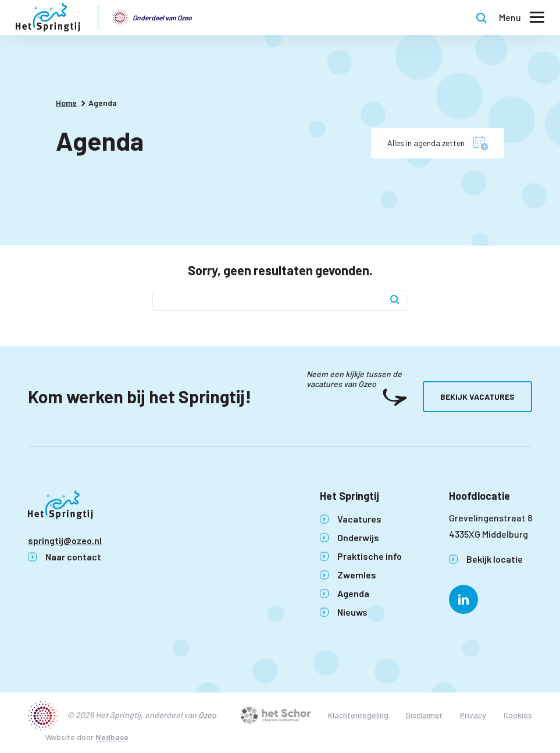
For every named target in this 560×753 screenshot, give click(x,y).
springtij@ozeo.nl (65, 540)
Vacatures (359, 519)
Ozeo (207, 715)
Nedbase (112, 737)
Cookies (518, 715)
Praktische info (370, 556)
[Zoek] (395, 300)
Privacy (473, 715)
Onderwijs (358, 537)
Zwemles (357, 575)
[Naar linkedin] (463, 599)
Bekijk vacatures (477, 397)
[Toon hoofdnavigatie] (522, 18)
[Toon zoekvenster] (481, 17)
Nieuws (352, 612)
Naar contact (73, 557)
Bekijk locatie (495, 559)
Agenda (353, 593)
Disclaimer (424, 715)
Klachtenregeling (358, 715)
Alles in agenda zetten (426, 143)
